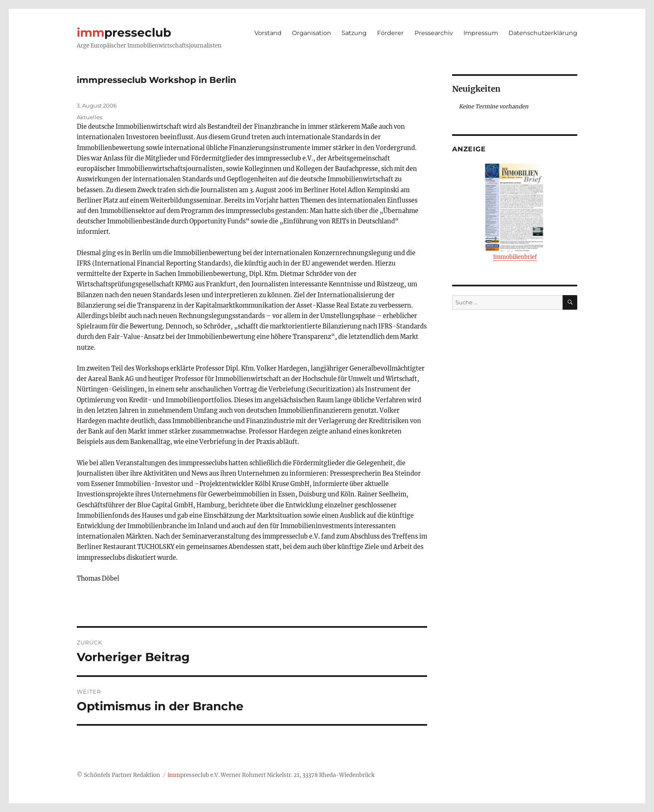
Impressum (481, 33)
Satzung (354, 33)
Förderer (390, 33)
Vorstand (268, 33)
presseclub (124, 33)
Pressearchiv (434, 33)
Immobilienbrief (515, 211)
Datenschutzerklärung (543, 33)
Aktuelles (89, 117)
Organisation (312, 33)
